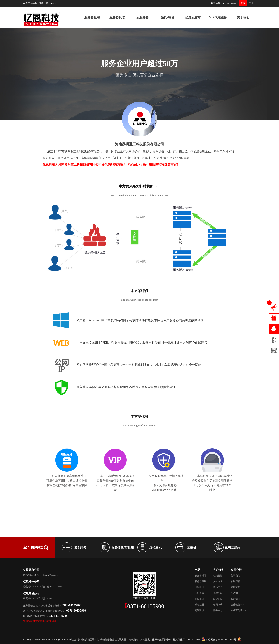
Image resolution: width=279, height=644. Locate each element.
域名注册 (199, 605)
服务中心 (218, 610)
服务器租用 (92, 17)
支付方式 (218, 581)
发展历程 (235, 581)
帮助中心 (218, 587)
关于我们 (243, 17)
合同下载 (218, 605)
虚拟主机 (155, 548)
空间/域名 (168, 17)
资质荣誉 (235, 587)
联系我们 (235, 599)
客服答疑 (218, 576)
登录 (243, 3)
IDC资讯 (217, 599)
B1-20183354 (194, 640)
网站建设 (199, 610)
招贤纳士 (235, 593)
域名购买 (80, 548)
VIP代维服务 (218, 17)
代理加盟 (218, 593)
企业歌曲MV (237, 605)
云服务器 (142, 17)
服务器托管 (117, 17)
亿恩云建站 (193, 17)
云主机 (192, 548)
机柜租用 (199, 587)
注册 (251, 3)
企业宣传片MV (238, 610)
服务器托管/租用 (123, 548)
